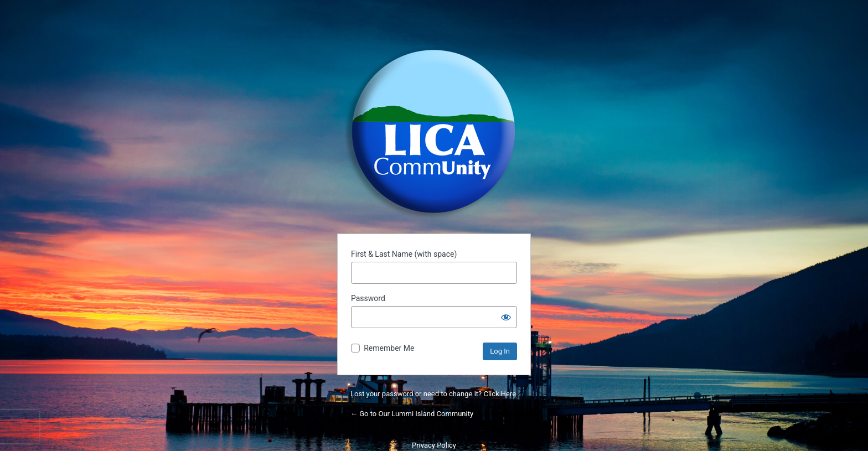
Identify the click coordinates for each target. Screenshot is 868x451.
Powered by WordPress (434, 132)
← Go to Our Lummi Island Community (412, 414)
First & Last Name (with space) (404, 254)
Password (368, 298)
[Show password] (506, 317)
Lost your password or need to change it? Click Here (433, 394)
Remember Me (389, 348)
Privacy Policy (434, 445)
